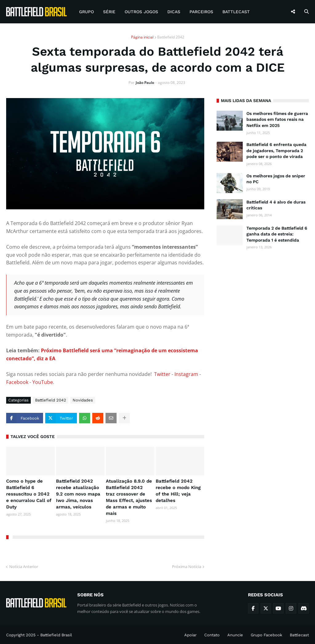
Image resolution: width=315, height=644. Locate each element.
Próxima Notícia (187, 567)
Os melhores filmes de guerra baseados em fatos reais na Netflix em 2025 (277, 119)
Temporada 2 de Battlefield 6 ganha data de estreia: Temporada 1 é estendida (277, 234)
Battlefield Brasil (56, 635)
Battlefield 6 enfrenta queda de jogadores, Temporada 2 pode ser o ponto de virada (276, 150)
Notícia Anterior (24, 567)
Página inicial (142, 37)
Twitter (162, 374)
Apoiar (190, 635)
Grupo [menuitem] (86, 12)
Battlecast (299, 635)
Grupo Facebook (266, 635)
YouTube (43, 382)
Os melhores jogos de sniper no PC (276, 179)
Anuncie (235, 635)
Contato (212, 635)
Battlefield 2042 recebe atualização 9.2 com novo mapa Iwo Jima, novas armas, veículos (78, 494)
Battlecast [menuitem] (236, 12)
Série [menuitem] (109, 12)
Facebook (17, 382)
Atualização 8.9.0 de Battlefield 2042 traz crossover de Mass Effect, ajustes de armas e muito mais (129, 497)
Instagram (186, 374)
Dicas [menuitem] (174, 12)
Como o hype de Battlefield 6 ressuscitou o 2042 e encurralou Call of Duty (29, 494)
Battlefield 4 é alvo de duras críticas (276, 205)
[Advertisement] (263, 296)
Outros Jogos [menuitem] (141, 12)
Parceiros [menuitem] (201, 12)
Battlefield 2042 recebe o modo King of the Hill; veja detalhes (178, 491)
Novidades (83, 400)
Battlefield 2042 (171, 37)
